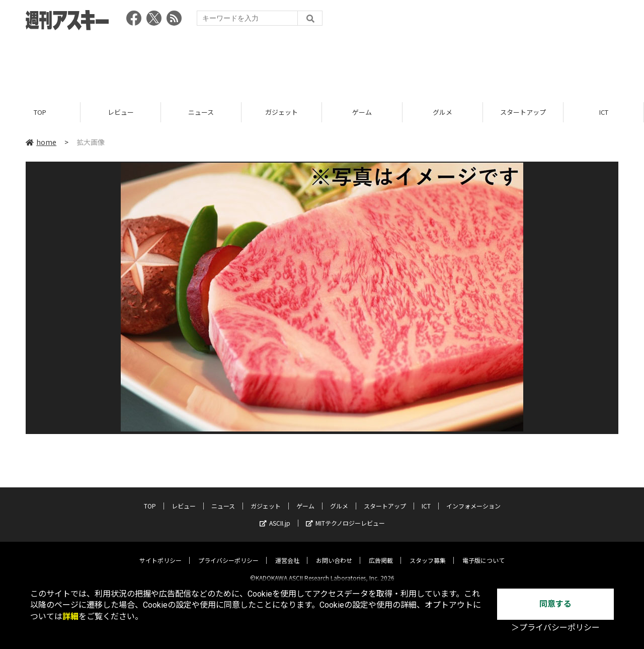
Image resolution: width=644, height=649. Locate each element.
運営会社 (287, 552)
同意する (555, 604)
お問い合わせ (334, 552)
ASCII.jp (275, 515)
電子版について (484, 552)
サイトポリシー (160, 552)
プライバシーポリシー (228, 552)
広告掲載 (381, 552)
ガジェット (281, 112)
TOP (40, 112)
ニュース (201, 112)
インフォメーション (473, 498)
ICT (604, 112)
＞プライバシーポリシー (555, 628)
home (41, 142)
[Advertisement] (322, 63)
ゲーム (362, 112)
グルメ (442, 112)
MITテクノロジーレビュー (345, 515)
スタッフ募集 (428, 552)
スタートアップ (523, 112)
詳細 (70, 617)
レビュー (121, 112)
